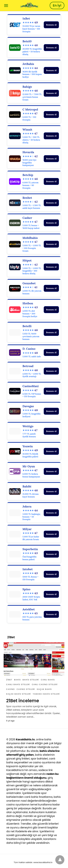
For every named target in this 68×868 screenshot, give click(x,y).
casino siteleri (26, 689)
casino (10, 689)
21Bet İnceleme (23, 701)
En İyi (57, 5)
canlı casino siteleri (45, 684)
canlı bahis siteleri (18, 684)
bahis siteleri (31, 680)
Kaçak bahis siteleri (19, 694)
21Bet (9, 680)
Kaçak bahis (44, 689)
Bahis (17, 680)
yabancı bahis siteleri (46, 694)
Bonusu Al (51, 25)
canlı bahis (48, 680)
